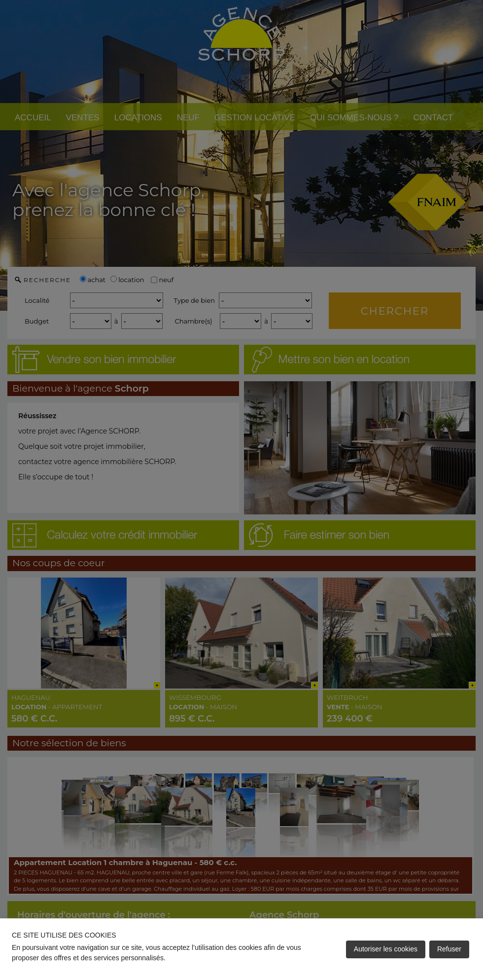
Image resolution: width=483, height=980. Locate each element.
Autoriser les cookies (386, 949)
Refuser (449, 949)
